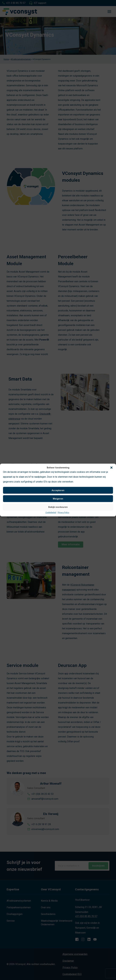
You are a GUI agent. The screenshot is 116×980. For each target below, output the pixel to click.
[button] (111, 468)
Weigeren (58, 499)
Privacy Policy (63, 513)
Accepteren (58, 490)
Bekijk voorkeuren (58, 507)
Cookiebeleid (51, 513)
